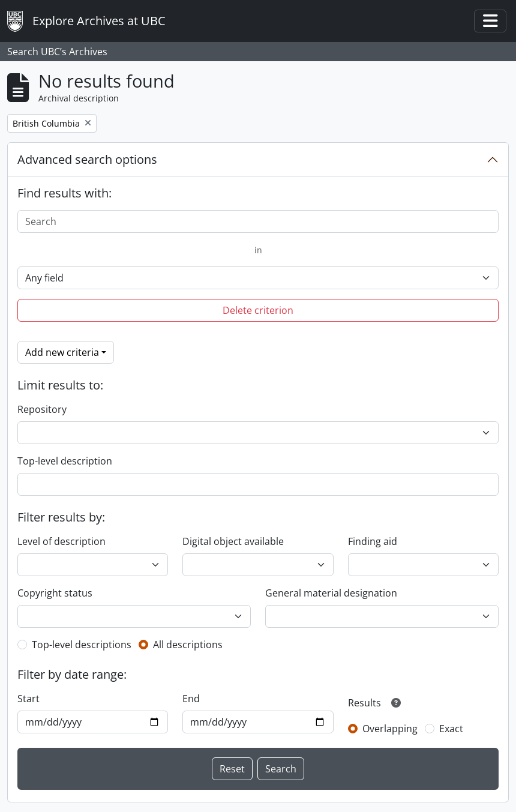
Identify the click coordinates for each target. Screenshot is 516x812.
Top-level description (65, 461)
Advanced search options (87, 159)
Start (28, 699)
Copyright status (55, 593)
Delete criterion (258, 310)
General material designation (331, 593)
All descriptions (188, 645)
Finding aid (373, 541)
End (191, 699)
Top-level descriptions (82, 645)
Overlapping (390, 729)
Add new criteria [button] (62, 352)
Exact (451, 729)
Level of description (61, 541)
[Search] (258, 221)
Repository (42, 409)
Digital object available (233, 541)
